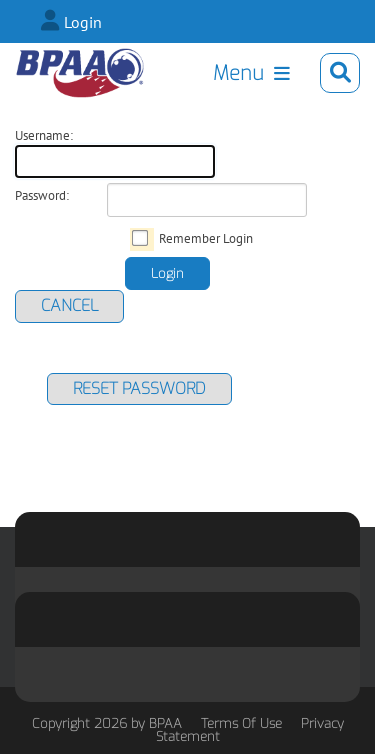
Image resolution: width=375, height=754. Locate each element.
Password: (42, 196)
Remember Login (206, 239)
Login (83, 22)
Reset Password (139, 388)
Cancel (69, 305)
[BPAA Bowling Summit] (79, 73)
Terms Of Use (241, 723)
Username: (44, 136)
